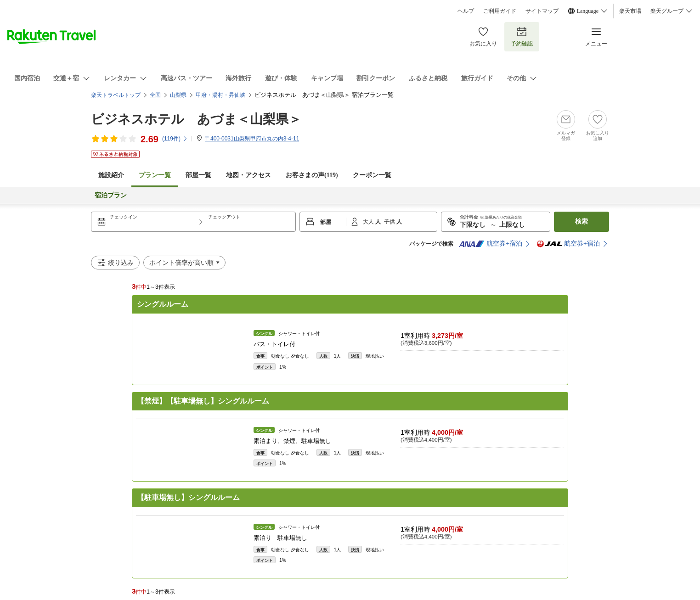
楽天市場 (630, 11)
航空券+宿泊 (491, 244)
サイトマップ (542, 11)
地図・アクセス (248, 175)
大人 (369, 222)
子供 (390, 222)
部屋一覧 (198, 175)
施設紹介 (111, 175)
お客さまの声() (312, 175)
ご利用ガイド (500, 11)
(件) (175, 139)
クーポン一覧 (372, 175)
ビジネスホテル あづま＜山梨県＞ (196, 119)
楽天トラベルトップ (116, 95)
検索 (581, 221)
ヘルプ (466, 11)
